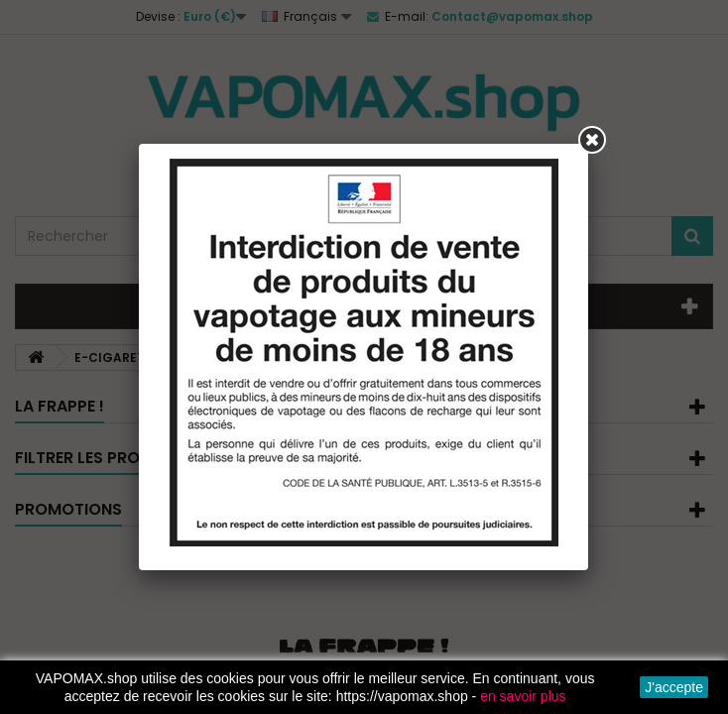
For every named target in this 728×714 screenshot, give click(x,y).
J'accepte (674, 687)
